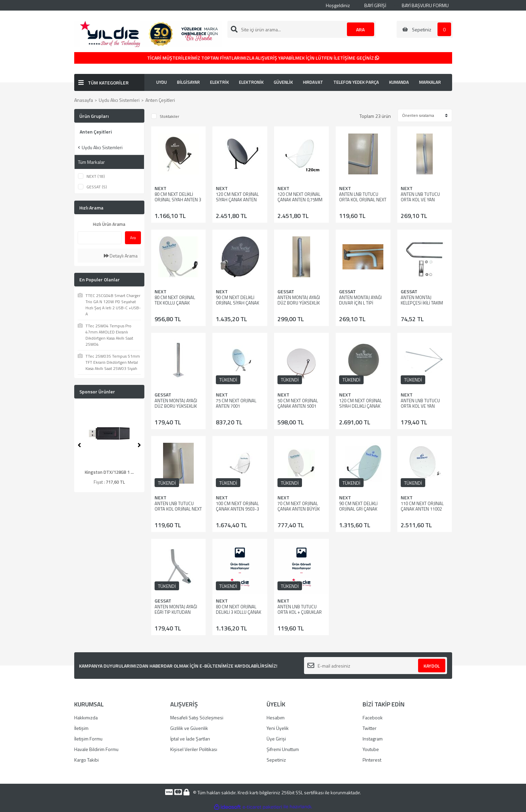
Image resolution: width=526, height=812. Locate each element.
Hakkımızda (86, 717)
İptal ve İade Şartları (190, 739)
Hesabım (276, 717)
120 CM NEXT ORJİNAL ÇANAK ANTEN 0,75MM (300, 197)
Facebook (373, 717)
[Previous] (79, 445)
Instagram (373, 739)
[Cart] (425, 29)
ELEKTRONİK (251, 82)
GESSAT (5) (97, 187)
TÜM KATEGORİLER (108, 83)
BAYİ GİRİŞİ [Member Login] (371, 5)
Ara (133, 238)
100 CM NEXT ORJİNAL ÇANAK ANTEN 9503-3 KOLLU (237, 509)
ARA (360, 29)
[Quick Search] (100, 238)
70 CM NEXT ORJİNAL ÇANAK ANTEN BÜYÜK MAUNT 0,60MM (299, 509)
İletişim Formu (88, 739)
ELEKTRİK (219, 82)
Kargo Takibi (86, 760)
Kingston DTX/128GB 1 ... (109, 472)
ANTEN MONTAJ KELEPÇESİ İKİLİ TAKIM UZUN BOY (422, 303)
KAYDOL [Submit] (432, 666)
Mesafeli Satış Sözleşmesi (197, 717)
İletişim (81, 728)
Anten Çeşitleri (160, 100)
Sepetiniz (276, 760)
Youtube (371, 749)
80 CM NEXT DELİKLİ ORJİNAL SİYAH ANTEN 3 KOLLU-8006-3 (178, 200)
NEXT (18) (96, 176)
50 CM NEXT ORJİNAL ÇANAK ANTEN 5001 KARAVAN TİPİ (298, 406)
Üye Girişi (276, 739)
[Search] (302, 29)
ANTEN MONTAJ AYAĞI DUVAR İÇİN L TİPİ (360, 300)
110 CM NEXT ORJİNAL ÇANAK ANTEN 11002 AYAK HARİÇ (422, 509)
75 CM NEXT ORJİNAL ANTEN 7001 (236, 403)
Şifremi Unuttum (283, 749)
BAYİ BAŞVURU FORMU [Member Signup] (421, 5)
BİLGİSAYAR (188, 82)
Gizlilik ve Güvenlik (189, 728)
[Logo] (148, 33)
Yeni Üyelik (278, 728)
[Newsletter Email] (376, 666)
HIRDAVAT (313, 82)
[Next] (139, 445)
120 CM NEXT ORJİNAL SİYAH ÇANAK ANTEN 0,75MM (237, 200)
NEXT (161, 188)
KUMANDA (399, 82)
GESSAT (286, 291)
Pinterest (372, 760)
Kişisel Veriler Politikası (194, 749)
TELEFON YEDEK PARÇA (356, 82)
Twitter (370, 728)
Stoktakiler (169, 116)
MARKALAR (430, 82)
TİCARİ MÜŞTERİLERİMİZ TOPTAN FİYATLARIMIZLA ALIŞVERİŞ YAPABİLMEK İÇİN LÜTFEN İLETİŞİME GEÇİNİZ (263, 58)
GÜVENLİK (283, 82)
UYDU (162, 82)
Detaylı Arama (121, 256)
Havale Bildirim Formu (96, 749)
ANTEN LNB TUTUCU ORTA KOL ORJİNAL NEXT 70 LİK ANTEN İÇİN (178, 509)
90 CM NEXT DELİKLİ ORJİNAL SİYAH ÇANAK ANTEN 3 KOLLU (237, 303)
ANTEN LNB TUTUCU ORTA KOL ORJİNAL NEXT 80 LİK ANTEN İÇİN (363, 200)
